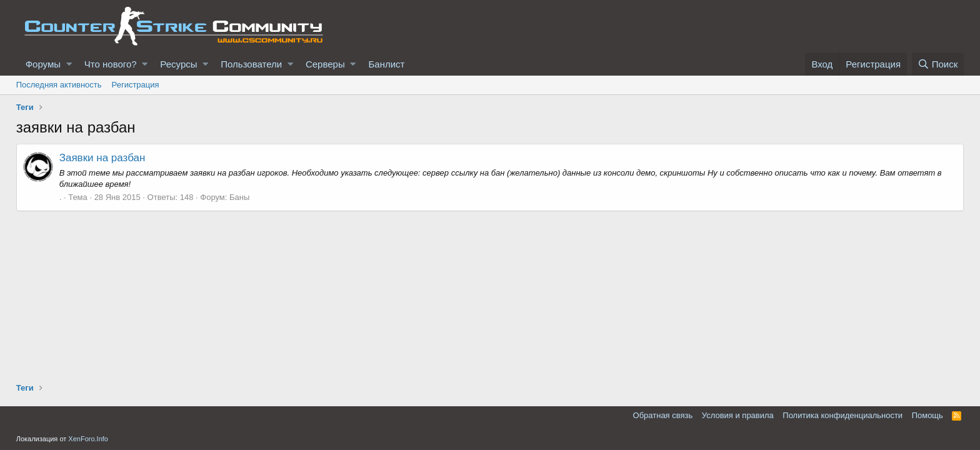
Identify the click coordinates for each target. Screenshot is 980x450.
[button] (69, 64)
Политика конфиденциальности (842, 415)
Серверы (325, 64)
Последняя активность (59, 85)
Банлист (386, 64)
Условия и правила (738, 415)
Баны (239, 197)
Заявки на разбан (102, 158)
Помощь (927, 415)
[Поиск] (938, 64)
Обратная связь (663, 415)
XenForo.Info (88, 439)
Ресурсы (178, 64)
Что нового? (111, 64)
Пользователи (251, 64)
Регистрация (136, 85)
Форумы (43, 64)
